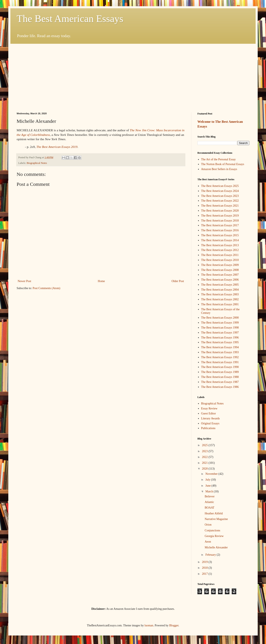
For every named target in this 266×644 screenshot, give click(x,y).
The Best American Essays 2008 (220, 270)
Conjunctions (212, 530)
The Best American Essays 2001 (220, 304)
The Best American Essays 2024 (220, 191)
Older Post (178, 281)
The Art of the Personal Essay (219, 159)
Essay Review (209, 408)
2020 (205, 469)
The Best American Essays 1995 (220, 342)
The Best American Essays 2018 (220, 221)
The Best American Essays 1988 (220, 377)
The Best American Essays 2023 (220, 196)
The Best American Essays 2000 (220, 318)
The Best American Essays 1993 (220, 352)
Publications (208, 428)
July (208, 480)
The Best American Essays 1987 (220, 382)
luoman (149, 625)
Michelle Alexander (216, 547)
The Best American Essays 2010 (220, 260)
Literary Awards (211, 418)
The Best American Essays (70, 19)
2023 (205, 451)
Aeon (208, 542)
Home (101, 281)
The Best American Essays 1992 (220, 357)
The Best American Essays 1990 (220, 367)
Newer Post (24, 281)
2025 (205, 445)
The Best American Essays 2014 (220, 240)
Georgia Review (214, 536)
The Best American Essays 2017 (220, 225)
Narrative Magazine (216, 519)
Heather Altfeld (214, 513)
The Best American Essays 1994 (220, 347)
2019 (205, 562)
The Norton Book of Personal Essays (223, 164)
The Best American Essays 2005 (220, 285)
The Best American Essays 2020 (220, 211)
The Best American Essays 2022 (220, 201)
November (212, 474)
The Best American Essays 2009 (220, 265)
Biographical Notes (37, 163)
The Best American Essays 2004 (220, 290)
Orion (208, 525)
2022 (205, 457)
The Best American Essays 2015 (220, 235)
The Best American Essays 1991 (220, 362)
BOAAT (210, 508)
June (208, 486)
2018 (205, 568)
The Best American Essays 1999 (220, 323)
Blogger (174, 625)
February (211, 555)
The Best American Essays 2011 (220, 255)
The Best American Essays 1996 (220, 338)
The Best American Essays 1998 (220, 328)
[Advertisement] (133, 75)
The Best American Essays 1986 (220, 387)
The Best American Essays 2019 (220, 216)
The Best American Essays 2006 (220, 280)
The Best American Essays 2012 (220, 250)
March (209, 491)
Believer (210, 496)
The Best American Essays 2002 (220, 299)
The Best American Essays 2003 (220, 294)
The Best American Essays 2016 (220, 230)
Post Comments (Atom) (46, 288)
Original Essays (210, 423)
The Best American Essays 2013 (220, 245)
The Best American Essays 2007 (220, 275)
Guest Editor (209, 413)
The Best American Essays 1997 (220, 333)
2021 (205, 463)
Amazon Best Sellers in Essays (219, 169)
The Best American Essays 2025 (220, 186)
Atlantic (209, 502)
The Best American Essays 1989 (220, 372)
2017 (205, 574)
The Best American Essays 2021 (220, 206)
